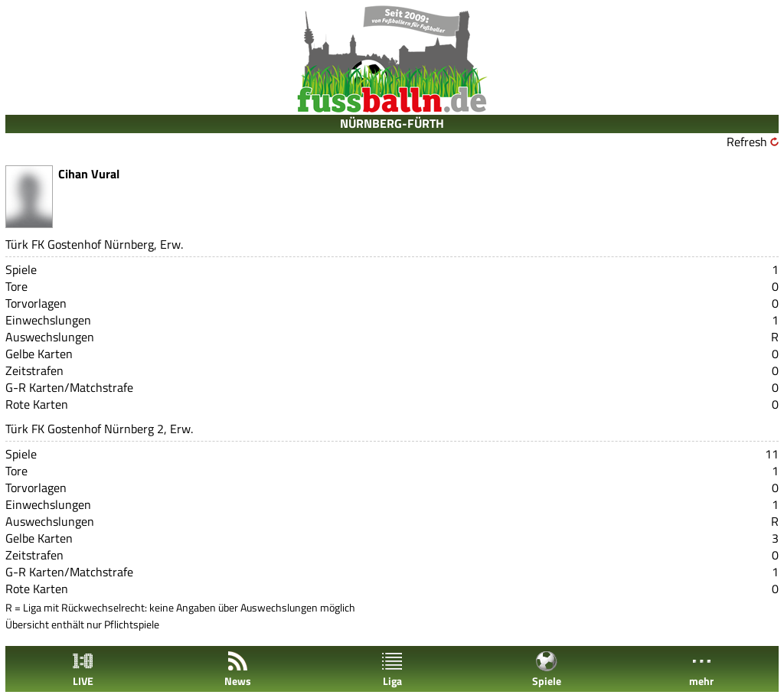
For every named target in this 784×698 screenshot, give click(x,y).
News (238, 669)
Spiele (547, 669)
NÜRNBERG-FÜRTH (392, 123)
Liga (392, 669)
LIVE (83, 669)
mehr (701, 669)
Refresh (747, 142)
